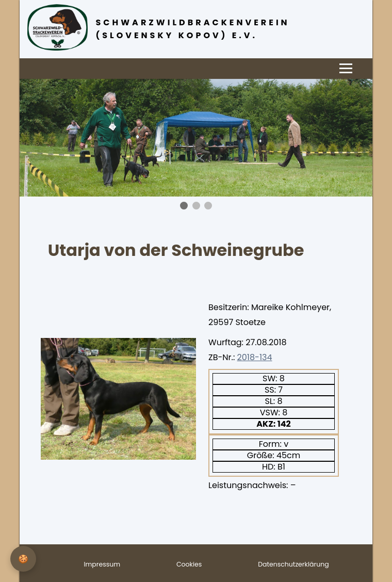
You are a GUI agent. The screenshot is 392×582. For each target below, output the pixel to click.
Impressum (102, 564)
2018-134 (255, 357)
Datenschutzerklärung (293, 564)
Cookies (189, 564)
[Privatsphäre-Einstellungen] (23, 559)
